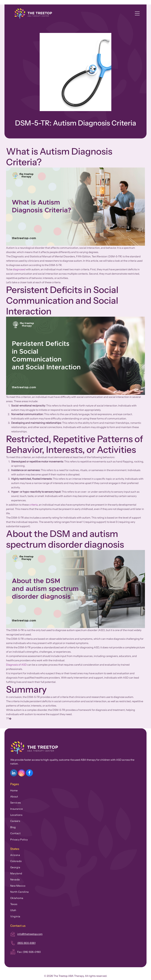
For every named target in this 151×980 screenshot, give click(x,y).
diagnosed (19, 269)
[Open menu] (137, 13)
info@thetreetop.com (30, 934)
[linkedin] (14, 773)
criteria (33, 505)
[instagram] (22, 773)
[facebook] (29, 773)
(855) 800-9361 (26, 943)
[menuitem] (75, 790)
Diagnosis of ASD (16, 665)
